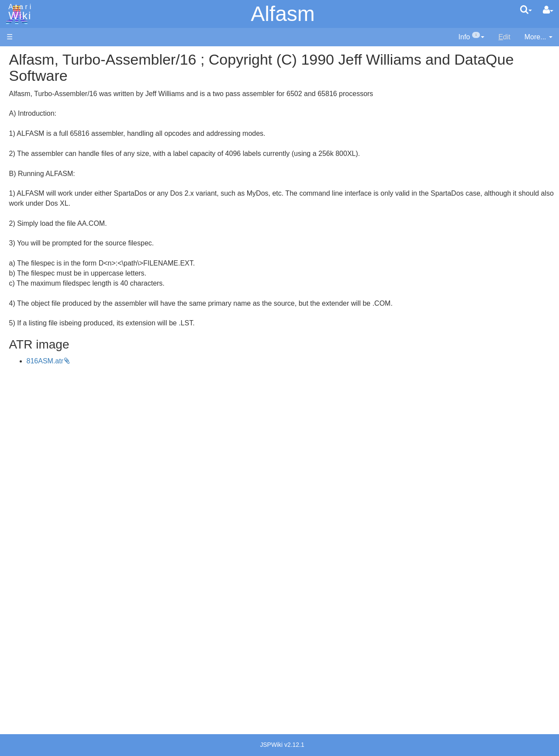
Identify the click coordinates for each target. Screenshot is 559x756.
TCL (31, 354)
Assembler (41, 224)
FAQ (14, 174)
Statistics (21, 674)
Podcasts (21, 534)
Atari (18, 12)
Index (15, 189)
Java (31, 274)
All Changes (25, 160)
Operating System (52, 398)
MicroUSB (22, 145)
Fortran (35, 264)
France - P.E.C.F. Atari (58, 569)
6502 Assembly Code (57, 418)
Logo (32, 294)
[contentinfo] (472, 37)
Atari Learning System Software (56, 495)
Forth (32, 254)
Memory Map (27, 115)
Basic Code (42, 428)
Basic (33, 234)
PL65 (32, 333)
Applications (25, 101)
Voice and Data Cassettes (47, 465)
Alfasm (283, 14)
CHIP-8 (35, 374)
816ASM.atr (162, 361)
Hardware (22, 71)
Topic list (20, 130)
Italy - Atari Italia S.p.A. (59, 599)
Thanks (18, 654)
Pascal (35, 314)
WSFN (34, 364)
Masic (33, 304)
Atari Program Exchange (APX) (55, 480)
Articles (18, 56)
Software (20, 86)
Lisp (30, 284)
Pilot (31, 324)
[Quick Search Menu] (526, 10)
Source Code (44, 408)
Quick (33, 343)
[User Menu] (548, 10)
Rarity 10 (21, 664)
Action (34, 214)
